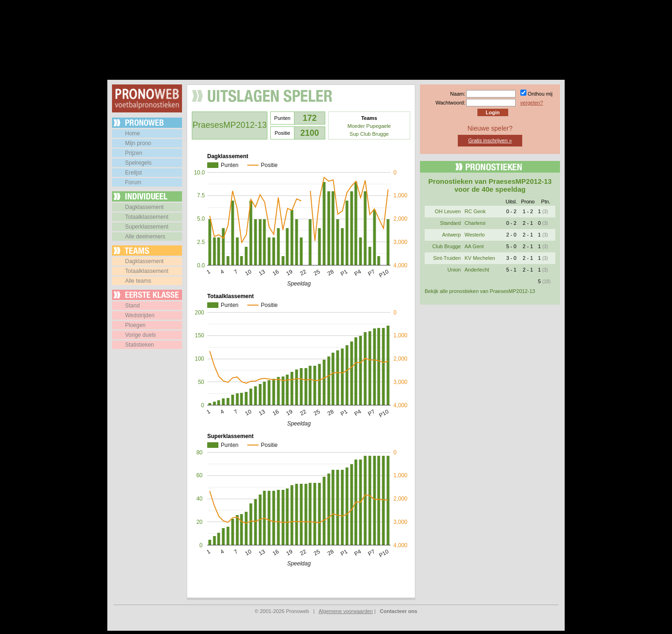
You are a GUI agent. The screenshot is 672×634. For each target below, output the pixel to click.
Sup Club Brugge (369, 134)
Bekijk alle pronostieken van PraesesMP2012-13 (480, 291)
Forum (133, 182)
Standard (451, 223)
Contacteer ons (399, 611)
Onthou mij (540, 94)
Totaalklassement (147, 217)
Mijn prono (138, 143)
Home (133, 133)
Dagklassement (144, 207)
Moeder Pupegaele (369, 126)
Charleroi (475, 223)
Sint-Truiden (447, 258)
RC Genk (475, 211)
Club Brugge (446, 246)
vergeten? (532, 103)
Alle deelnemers (145, 237)
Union (454, 270)
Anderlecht (477, 270)
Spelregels (138, 163)
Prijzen (134, 153)
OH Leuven (448, 211)
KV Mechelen (479, 258)
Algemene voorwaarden (346, 611)
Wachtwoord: (450, 103)
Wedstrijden (140, 315)
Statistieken (140, 345)
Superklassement (147, 227)
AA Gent (474, 246)
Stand (132, 306)
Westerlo (474, 235)
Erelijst (133, 173)
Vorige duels (140, 335)
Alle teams (138, 281)
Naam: (458, 94)
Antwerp (451, 235)
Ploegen (135, 325)
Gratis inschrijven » (490, 140)
